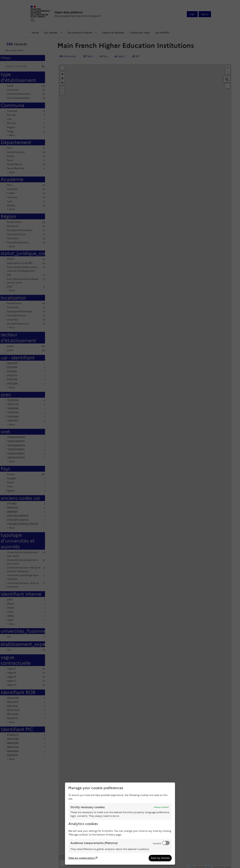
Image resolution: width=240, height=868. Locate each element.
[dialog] (120, 824)
